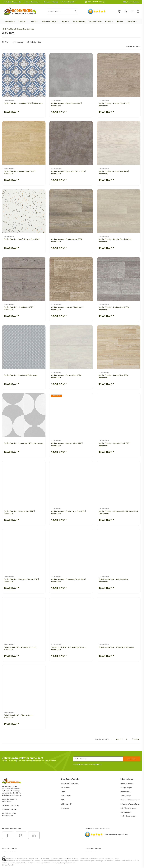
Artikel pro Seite (36, 42)
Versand (70, 858)
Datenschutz (66, 796)
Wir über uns (66, 788)
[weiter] (128, 739)
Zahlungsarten (126, 796)
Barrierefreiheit (126, 812)
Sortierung (19, 42)
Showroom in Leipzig (51, 2)
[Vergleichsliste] (126, 11)
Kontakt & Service (127, 784)
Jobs (63, 792)
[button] (120, 11)
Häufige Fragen (126, 788)
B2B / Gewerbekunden (131, 2)
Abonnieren (132, 759)
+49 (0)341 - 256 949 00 (10, 805)
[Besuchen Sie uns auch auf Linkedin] (34, 835)
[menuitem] (10, 21)
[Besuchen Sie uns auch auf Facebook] (8, 835)
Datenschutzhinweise (95, 764)
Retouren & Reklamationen (130, 804)
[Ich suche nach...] (59, 11)
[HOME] (20, 11)
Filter (5, 42)
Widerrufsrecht (67, 804)
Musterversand (126, 792)
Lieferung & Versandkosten (130, 800)
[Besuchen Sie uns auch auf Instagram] (21, 835)
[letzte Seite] (136, 739)
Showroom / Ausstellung (70, 784)
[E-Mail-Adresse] (98, 759)
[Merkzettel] (132, 11)
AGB (63, 800)
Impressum (65, 808)
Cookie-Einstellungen (128, 816)
